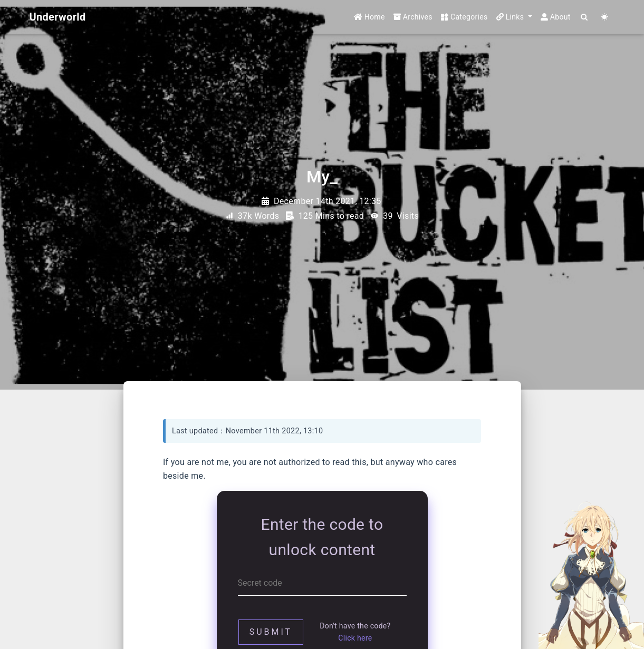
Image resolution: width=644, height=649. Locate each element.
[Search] (585, 17)
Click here (355, 638)
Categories (464, 17)
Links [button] (511, 17)
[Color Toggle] (605, 17)
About (556, 17)
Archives (413, 17)
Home (369, 17)
